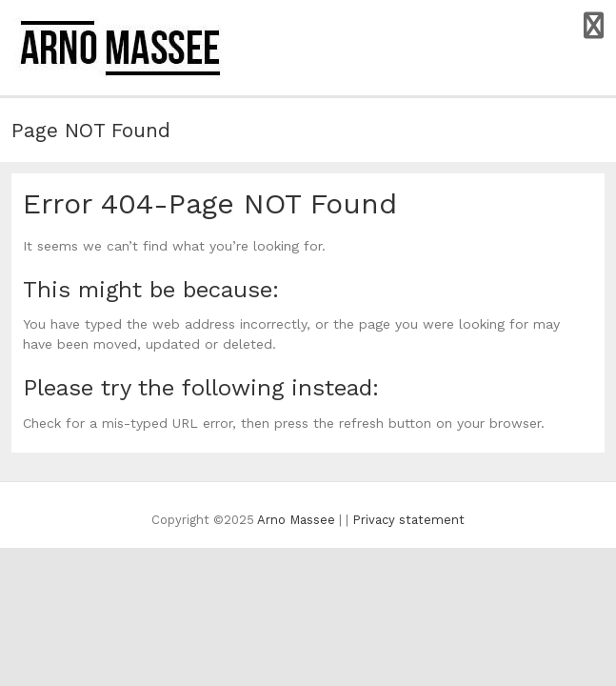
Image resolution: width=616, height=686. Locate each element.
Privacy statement (408, 520)
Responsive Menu (594, 25)
